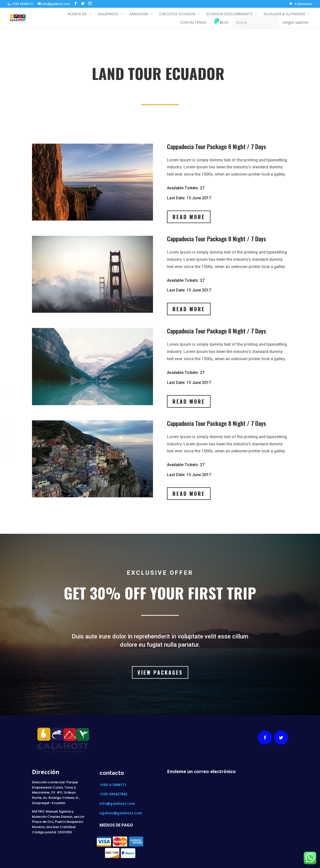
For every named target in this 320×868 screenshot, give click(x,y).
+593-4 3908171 (113, 785)
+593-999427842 (113, 794)
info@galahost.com (117, 803)
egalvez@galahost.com (121, 813)
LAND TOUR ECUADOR (64, 88)
